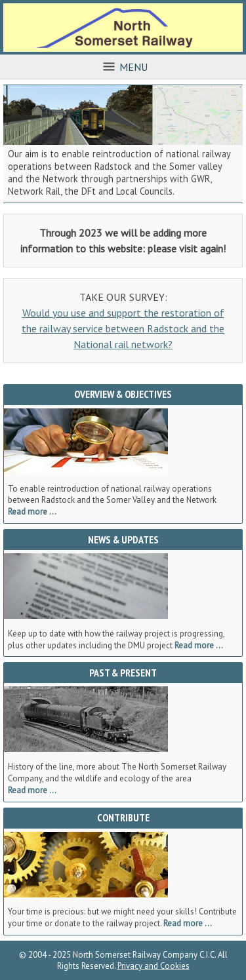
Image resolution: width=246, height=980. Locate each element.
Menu (123, 67)
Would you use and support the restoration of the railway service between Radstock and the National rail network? (123, 328)
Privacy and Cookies (154, 966)
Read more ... (32, 512)
